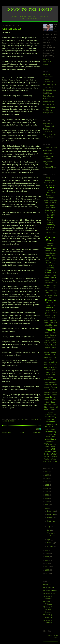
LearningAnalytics (50, 338)
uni (55, 434)
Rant (53, 390)
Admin (55, 183)
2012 (47, 554)
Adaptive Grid (48, 183)
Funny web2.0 (48, 295)
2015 (47, 505)
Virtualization (50, 442)
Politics (48, 375)
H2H (53, 305)
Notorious (47, 99)
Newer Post (7, 433)
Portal (53, 375)
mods (53, 350)
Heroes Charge (50, 310)
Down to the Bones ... (30, 11)
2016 (47, 502)
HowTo (48, 318)
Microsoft (53, 345)
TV (46, 434)
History (54, 315)
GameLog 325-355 (12, 29)
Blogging (53, 205)
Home (22, 433)
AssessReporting (50, 198)
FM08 (53, 288)
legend (47, 340)
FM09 (46, 290)
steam (50, 412)
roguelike (49, 397)
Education (50, 265)
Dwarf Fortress (50, 263)
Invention (53, 320)
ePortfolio (48, 273)
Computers (50, 243)
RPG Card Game (49, 90)
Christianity (50, 225)
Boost (48, 208)
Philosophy (53, 367)
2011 (47, 557)
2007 (47, 570)
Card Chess (48, 93)
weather (48, 452)
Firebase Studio (49, 283)
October (50, 518)
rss (55, 397)
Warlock (53, 447)
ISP (56, 323)
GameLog (12, 421)
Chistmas (50, 223)
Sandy (46, 400)
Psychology (47, 385)
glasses (54, 303)
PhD (46, 367)
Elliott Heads (50, 270)
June (49, 530)
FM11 (51, 290)
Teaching (48, 414)
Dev (54, 258)
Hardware (50, 308)
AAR (53, 178)
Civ (48, 227)
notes (46, 362)
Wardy (47, 447)
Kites (50, 328)
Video (53, 437)
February (51, 543)
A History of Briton (50, 167)
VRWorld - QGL (49, 587)
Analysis (50, 188)
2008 (47, 567)
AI (46, 185)
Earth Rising (48, 150)
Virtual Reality (50, 439)
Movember (54, 353)
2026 (47, 472)
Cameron (52, 213)
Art (53, 195)
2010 (47, 560)
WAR (55, 444)
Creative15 (50, 246)
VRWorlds (48, 444)
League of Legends (50, 335)
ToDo (48, 419)
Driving (53, 260)
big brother (53, 203)
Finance (53, 280)
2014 (47, 508)
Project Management (50, 382)
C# (46, 213)
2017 (47, 498)
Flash (48, 288)
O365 (46, 365)
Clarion (52, 228)
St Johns (51, 407)
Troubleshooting (50, 432)
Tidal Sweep (48, 110)
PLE (48, 372)
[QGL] (48, 178)
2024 (47, 478)
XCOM (55, 462)
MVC (54, 355)
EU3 (54, 273)
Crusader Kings (50, 248)
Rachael (47, 387)
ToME (53, 419)
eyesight (48, 275)
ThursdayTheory (50, 417)
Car (48, 215)
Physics (48, 370)
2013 (47, 550)
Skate (48, 402)
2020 (47, 488)
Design (48, 258)
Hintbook (54, 313)
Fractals (47, 293)
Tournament (50, 422)
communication (50, 235)
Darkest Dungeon (50, 255)
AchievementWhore (50, 180)
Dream (47, 260)
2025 (47, 475)
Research (47, 395)
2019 (47, 492)
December (51, 511)
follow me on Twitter (53, 636)
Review (54, 395)
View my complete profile (47, 62)
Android (50, 190)
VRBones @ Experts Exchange (48, 609)
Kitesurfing (50, 330)
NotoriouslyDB (48, 102)
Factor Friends (49, 96)
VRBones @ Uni (49, 593)
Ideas (53, 318)
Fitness (54, 285)
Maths (47, 345)
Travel (53, 429)
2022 (47, 485)
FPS (56, 290)
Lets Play (53, 340)
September (51, 521)
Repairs (54, 392)
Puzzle (55, 385)
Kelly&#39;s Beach (50, 325)
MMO (54, 347)
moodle (47, 352)
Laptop (47, 333)
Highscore (47, 313)
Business (53, 210)
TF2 (55, 414)
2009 (47, 563)
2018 (47, 495)
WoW (49, 462)
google (48, 305)
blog (47, 205)
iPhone (46, 323)
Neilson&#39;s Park (50, 357)
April (49, 540)
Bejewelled (54, 200)
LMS (50, 343)
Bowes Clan (48, 585)
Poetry (53, 372)
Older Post (37, 433)
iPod (51, 323)
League (53, 333)
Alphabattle (52, 185)
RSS (37, 429)
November (51, 514)
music (48, 355)
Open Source (53, 365)
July (49, 527)
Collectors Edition (50, 232)
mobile (48, 350)
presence (50, 377)
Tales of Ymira (48, 153)
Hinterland (47, 315)
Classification (50, 230)
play (53, 370)
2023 (47, 482)
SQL (45, 407)
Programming (50, 379)
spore (55, 404)
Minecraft (48, 348)
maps (55, 343)
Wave (48, 449)
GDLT (47, 303)
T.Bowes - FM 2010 (50, 148)
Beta (47, 203)
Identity (46, 320)
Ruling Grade (48, 113)
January (50, 546)
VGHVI (48, 437)
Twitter (50, 434)
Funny (54, 293)
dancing (47, 251)
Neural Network (50, 360)
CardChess (50, 220)
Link (46, 343)
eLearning (50, 268)
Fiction (47, 280)
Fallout (53, 278)
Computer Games (51, 239)
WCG (53, 449)
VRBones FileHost (50, 590)
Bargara (46, 200)
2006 (47, 573)
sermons (53, 399)
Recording (47, 392)
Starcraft (53, 409)
